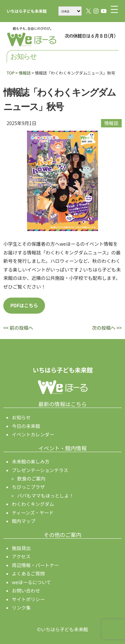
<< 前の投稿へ (18, 328)
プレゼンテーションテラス (40, 470)
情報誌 (111, 123)
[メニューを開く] (114, 9)
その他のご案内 (62, 535)
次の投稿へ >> (107, 328)
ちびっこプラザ (28, 487)
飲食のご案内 (31, 478)
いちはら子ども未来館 (27, 11)
